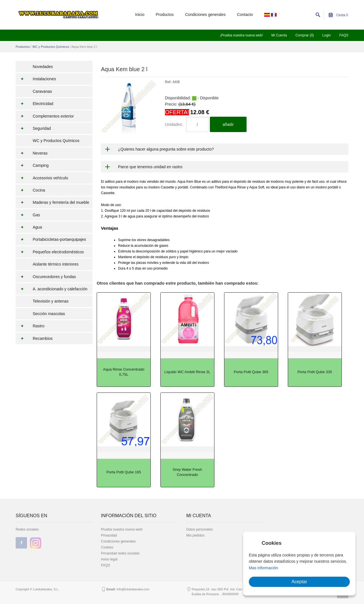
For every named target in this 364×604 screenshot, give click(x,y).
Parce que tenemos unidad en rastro (150, 167)
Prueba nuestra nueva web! (122, 529)
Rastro (30, 326)
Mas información (263, 568)
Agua (29, 227)
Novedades (43, 67)
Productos (165, 15)
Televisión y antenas (51, 301)
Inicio (140, 15)
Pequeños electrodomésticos (50, 252)
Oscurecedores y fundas (46, 277)
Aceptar (299, 582)
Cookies (107, 547)
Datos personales (199, 529)
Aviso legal (109, 559)
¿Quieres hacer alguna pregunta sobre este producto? (166, 149)
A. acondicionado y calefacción (51, 289)
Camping (32, 165)
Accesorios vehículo (42, 178)
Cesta (338, 15)
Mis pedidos (195, 535)
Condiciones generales (205, 15)
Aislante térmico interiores (56, 264)
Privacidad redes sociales (120, 553)
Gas (28, 215)
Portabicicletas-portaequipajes (51, 239)
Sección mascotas (49, 314)
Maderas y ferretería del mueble (52, 202)
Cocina (30, 190)
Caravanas (42, 91)
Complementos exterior (45, 116)
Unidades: (174, 124)
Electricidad (34, 104)
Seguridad (33, 128)
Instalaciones (36, 79)
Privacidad (109, 535)
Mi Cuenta (279, 35)
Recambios (34, 338)
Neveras (32, 153)
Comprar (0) (305, 35)
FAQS (344, 35)
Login (327, 35)
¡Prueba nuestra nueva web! (241, 35)
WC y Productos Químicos (51, 47)
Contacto (245, 15)
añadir (228, 124)
